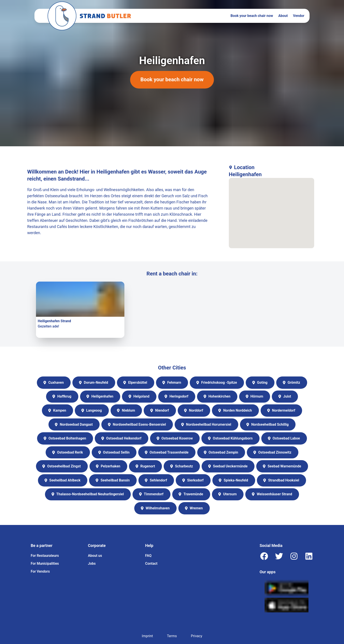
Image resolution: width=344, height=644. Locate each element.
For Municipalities (45, 563)
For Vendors (40, 571)
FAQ (148, 556)
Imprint (147, 636)
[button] (271, 209)
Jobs (92, 563)
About (283, 16)
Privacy (197, 636)
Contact (151, 563)
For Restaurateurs (45, 556)
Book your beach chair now (252, 16)
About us (95, 556)
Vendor (299, 16)
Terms (172, 636)
